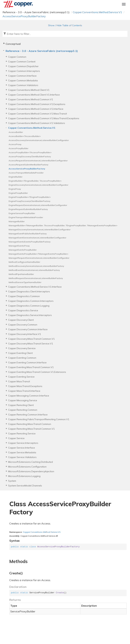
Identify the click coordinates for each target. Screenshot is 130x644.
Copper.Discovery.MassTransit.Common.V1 (31, 339)
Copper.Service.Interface (21, 448)
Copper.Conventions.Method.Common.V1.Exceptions (37, 104)
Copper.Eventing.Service (21, 377)
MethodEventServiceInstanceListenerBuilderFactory (34, 270)
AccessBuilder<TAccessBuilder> (25, 136)
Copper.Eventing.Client (20, 353)
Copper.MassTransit (19, 381)
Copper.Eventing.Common (22, 358)
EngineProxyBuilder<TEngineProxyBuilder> (30, 197)
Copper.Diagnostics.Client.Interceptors (29, 291)
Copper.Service (16, 438)
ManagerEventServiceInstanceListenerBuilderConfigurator (37, 238)
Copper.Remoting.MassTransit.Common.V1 (31, 429)
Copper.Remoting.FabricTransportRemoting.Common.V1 (39, 419)
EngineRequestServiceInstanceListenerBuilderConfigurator (38, 205)
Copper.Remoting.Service (22, 434)
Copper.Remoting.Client (21, 405)
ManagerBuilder (17, 221)
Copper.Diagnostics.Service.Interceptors (30, 315)
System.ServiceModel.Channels (25, 486)
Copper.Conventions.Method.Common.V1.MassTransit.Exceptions (44, 118)
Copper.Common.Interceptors (24, 71)
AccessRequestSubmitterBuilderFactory (28, 165)
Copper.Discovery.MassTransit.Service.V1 (31, 344)
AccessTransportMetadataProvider (26, 173)
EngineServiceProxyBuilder (22, 213)
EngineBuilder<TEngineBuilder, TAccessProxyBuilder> (35, 181)
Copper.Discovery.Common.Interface (28, 329)
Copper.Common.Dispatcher (23, 66)
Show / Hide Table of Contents (65, 25)
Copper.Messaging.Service (23, 400)
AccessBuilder (16, 132)
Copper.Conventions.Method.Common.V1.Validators (37, 123)
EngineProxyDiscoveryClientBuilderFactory (29, 201)
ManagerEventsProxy (19, 246)
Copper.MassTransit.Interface (24, 391)
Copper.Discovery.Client (21, 320)
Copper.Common (17, 57)
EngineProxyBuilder (18, 193)
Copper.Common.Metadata (23, 80)
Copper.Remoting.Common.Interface (28, 415)
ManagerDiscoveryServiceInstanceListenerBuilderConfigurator (40, 230)
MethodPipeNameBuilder (21, 274)
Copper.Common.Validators (23, 85)
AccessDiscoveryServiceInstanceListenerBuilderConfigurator (39, 140)
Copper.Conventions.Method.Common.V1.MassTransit (37, 114)
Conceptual (13, 44)
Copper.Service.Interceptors (23, 443)
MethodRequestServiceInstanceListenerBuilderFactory (36, 278)
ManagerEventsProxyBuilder (23, 250)
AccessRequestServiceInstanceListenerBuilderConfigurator (38, 161)
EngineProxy (15, 189)
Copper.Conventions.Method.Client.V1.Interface (34, 95)
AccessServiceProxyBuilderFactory (24, 16)
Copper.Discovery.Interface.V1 (25, 334)
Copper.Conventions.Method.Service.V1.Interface (35, 287)
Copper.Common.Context (22, 62)
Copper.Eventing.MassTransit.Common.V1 (31, 367)
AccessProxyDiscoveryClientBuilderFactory (30, 156)
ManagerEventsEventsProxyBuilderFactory (30, 242)
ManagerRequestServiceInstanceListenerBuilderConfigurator (39, 258)
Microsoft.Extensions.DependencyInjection (31, 471)
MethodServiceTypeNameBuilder (25, 282)
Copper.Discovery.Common (23, 325)
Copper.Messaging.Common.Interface (29, 396)
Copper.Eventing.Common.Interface (27, 362)
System (12, 481)
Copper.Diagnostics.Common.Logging (29, 306)
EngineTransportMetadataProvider (26, 217)
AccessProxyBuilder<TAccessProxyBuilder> (30, 152)
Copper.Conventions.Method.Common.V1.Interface (36, 109)
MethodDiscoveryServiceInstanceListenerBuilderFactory (36, 266)
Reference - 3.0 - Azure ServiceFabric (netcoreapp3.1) (42, 51)
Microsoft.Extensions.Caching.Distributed (30, 462)
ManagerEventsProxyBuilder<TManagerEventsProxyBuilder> (39, 254)
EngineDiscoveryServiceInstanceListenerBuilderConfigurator (38, 185)
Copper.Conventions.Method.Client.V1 (29, 90)
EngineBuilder (15, 177)
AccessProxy (15, 144)
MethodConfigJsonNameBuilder (24, 262)
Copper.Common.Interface (22, 76)
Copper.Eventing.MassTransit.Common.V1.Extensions (37, 372)
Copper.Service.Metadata (22, 452)
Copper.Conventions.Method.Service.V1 (97, 12)
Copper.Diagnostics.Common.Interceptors (31, 301)
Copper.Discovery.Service (22, 348)
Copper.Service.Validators (22, 457)
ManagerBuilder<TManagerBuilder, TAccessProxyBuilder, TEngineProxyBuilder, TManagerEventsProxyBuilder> (63, 225)
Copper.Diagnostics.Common (24, 296)
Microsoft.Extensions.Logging (24, 476)
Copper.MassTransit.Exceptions (25, 386)
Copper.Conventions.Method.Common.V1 (31, 99)
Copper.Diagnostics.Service (23, 310)
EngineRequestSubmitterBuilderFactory (28, 209)
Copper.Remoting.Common (23, 410)
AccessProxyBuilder (18, 148)
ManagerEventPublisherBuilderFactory (28, 234)
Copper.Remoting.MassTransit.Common (30, 424)
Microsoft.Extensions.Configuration (27, 467)
